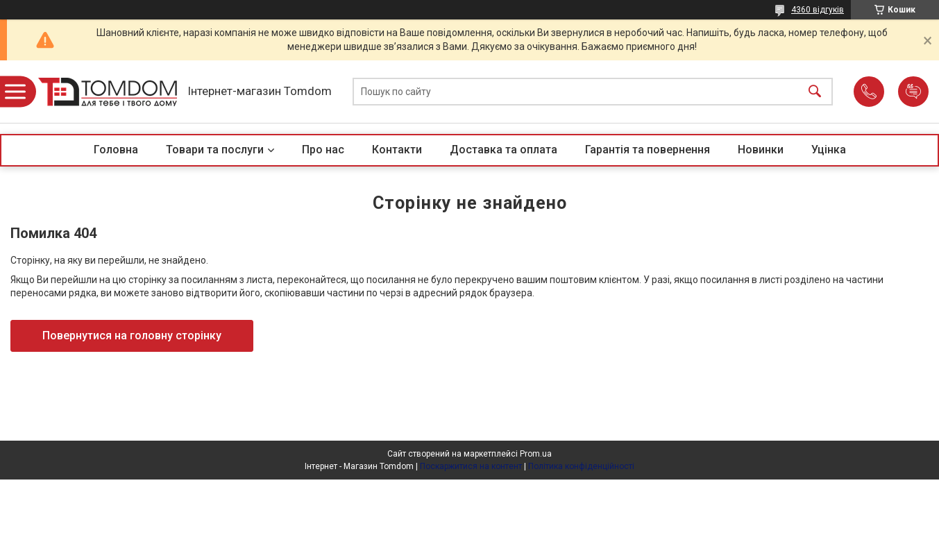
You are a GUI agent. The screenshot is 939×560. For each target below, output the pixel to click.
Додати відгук (913, 92)
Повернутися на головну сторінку (132, 336)
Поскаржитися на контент (471, 466)
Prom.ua (536, 454)
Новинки (761, 150)
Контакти (397, 150)
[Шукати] (815, 92)
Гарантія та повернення (648, 150)
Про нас (323, 150)
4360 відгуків (818, 10)
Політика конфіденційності (581, 466)
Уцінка (829, 150)
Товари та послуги (215, 150)
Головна (116, 150)
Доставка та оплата (504, 150)
